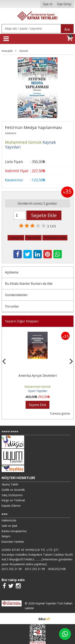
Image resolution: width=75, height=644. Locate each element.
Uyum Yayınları (37, 391)
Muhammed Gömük (37, 387)
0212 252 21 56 (12, 569)
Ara (67, 29)
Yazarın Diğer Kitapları (22, 321)
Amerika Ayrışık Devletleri (38, 376)
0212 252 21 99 (35, 569)
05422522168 (57, 569)
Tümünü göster (60, 413)
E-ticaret (31, 619)
